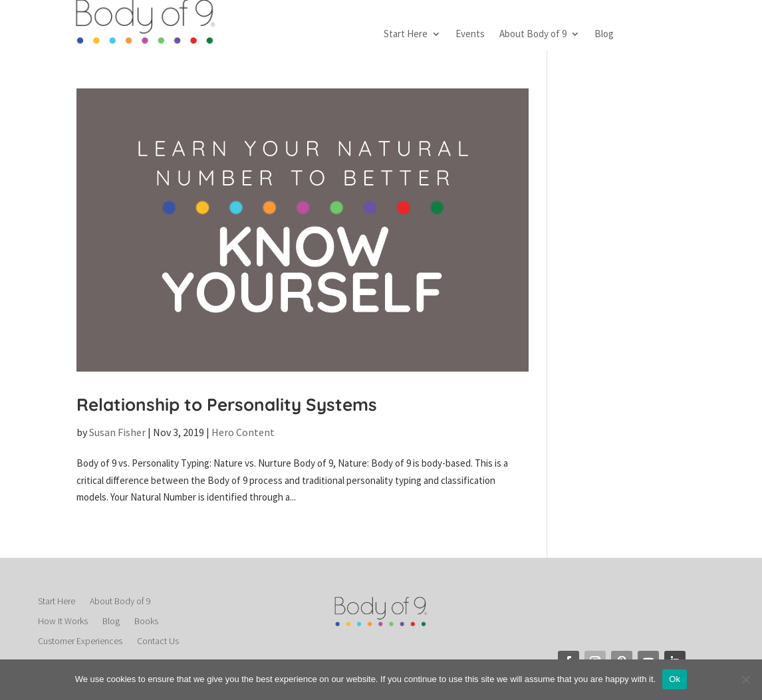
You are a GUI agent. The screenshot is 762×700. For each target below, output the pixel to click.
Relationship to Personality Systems (227, 405)
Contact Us (158, 642)
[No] (745, 679)
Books (146, 622)
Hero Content (243, 432)
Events (470, 35)
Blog (604, 35)
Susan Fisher (117, 432)
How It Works (63, 622)
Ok (675, 679)
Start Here (406, 35)
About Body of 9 (533, 35)
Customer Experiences (80, 642)
